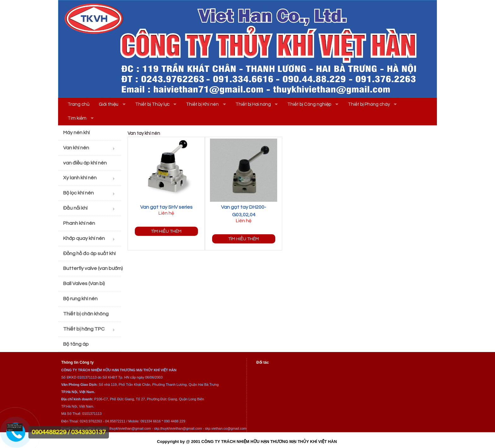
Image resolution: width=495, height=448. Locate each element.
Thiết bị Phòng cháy (369, 104)
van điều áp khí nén (85, 163)
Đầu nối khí (75, 208)
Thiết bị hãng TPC (84, 329)
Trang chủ (78, 104)
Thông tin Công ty (78, 362)
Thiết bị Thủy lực (152, 104)
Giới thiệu (109, 104)
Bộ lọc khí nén (78, 193)
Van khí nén (76, 148)
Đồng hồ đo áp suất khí (89, 254)
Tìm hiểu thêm (166, 231)
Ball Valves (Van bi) (84, 284)
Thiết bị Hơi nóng (253, 104)
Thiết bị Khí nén (202, 104)
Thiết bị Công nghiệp (309, 104)
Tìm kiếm (77, 118)
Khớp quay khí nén (84, 238)
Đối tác (263, 362)
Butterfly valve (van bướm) (92, 268)
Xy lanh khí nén (80, 178)
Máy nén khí (76, 133)
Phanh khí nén (79, 223)
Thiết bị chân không (86, 314)
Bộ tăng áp (76, 344)
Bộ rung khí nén (80, 299)
